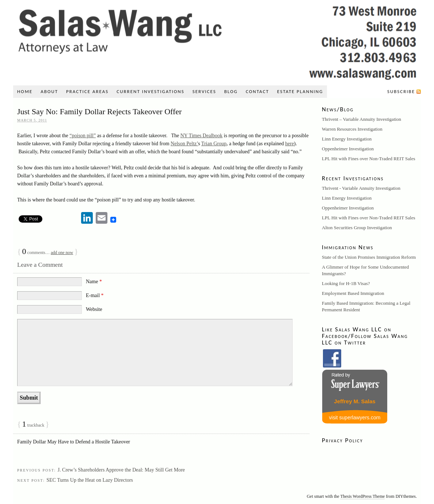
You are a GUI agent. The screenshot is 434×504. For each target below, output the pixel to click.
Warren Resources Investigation (352, 129)
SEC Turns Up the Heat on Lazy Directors (90, 480)
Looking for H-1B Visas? (346, 283)
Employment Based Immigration (353, 293)
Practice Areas (87, 91)
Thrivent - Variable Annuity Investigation (361, 188)
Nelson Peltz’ (184, 144)
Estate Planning (300, 91)
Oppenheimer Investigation (348, 149)
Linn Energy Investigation (347, 139)
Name (94, 282)
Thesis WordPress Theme (362, 496)
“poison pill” (83, 136)
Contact (258, 91)
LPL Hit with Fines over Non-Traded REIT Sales (369, 159)
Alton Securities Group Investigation (357, 228)
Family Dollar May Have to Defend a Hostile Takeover (74, 442)
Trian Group (214, 144)
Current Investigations (150, 91)
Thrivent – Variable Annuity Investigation (361, 119)
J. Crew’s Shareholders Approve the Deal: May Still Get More (121, 470)
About (49, 91)
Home (25, 91)
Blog (231, 91)
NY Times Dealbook (201, 136)
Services (204, 91)
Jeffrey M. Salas (355, 401)
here (290, 144)
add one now (62, 253)
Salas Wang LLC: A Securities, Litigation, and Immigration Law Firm (217, 41)
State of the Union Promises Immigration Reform (369, 257)
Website (94, 309)
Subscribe (401, 91)
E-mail (95, 295)
